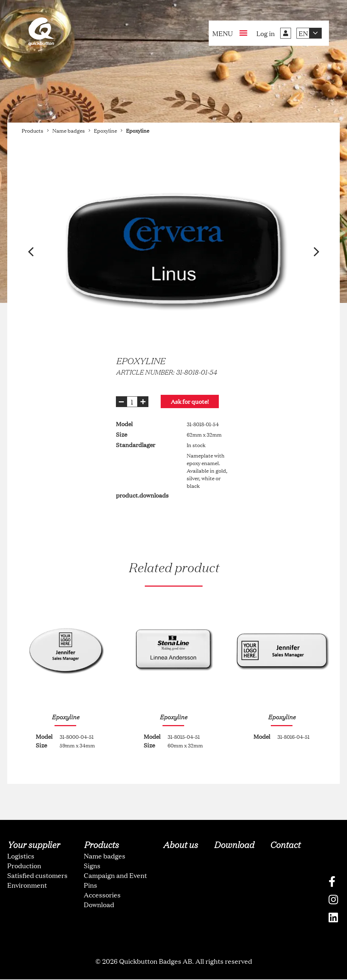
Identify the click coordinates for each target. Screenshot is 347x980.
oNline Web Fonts (174, 974)
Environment (27, 886)
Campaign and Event (115, 876)
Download (99, 905)
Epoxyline (65, 717)
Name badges (105, 856)
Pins (90, 886)
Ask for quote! (193, 401)
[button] (31, 252)
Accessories (102, 895)
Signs (92, 866)
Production (24, 866)
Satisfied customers (37, 876)
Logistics (21, 856)
